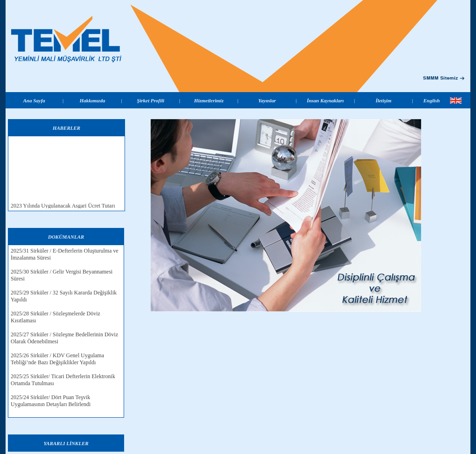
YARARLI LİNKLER (66, 443)
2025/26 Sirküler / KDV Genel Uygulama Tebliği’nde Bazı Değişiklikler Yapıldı (57, 359)
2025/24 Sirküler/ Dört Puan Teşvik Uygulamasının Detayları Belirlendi (51, 401)
